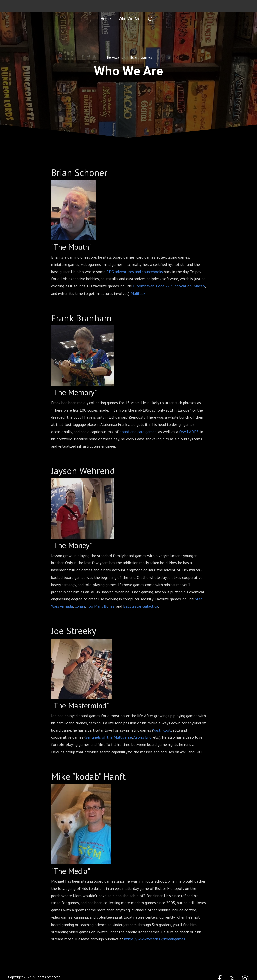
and (138, 272)
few (183, 432)
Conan (80, 606)
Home (106, 19)
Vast (157, 730)
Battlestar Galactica (141, 606)
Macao (199, 286)
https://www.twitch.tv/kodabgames (155, 939)
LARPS (193, 432)
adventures (124, 272)
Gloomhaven (144, 286)
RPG (110, 272)
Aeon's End (142, 737)
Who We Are (130, 19)
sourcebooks (152, 272)
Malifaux (138, 293)
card (141, 432)
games (151, 432)
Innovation (183, 286)
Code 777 (164, 286)
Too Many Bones (101, 606)
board (124, 432)
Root (167, 730)
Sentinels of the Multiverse (109, 737)
